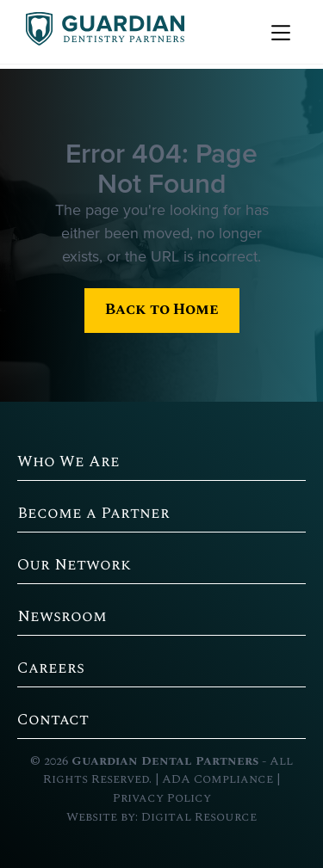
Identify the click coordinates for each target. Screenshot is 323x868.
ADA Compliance (217, 779)
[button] (279, 32)
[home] (101, 32)
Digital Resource (199, 817)
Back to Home (162, 309)
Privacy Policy (162, 798)
